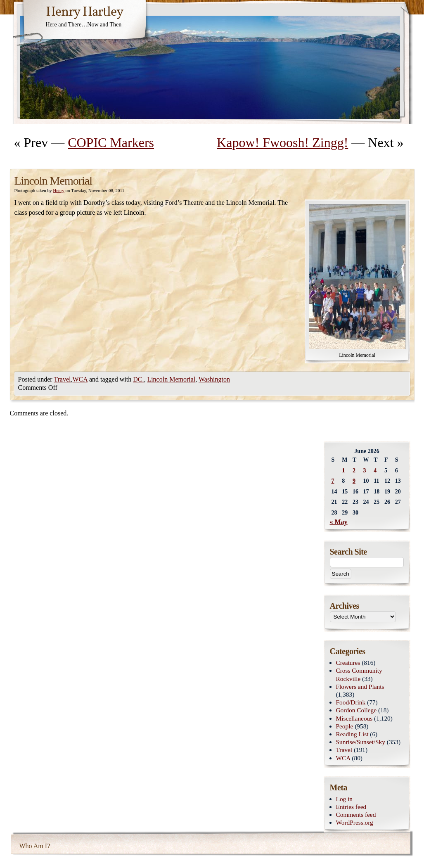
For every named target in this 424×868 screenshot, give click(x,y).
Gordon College (356, 710)
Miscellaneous (354, 718)
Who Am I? (35, 846)
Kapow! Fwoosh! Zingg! (282, 142)
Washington (214, 379)
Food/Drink (351, 702)
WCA (80, 379)
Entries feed (351, 807)
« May (339, 522)
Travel (62, 379)
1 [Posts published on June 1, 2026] (343, 471)
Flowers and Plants (360, 687)
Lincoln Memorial (171, 379)
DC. (138, 379)
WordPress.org (355, 822)
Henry (59, 190)
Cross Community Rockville (359, 674)
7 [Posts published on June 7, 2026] (333, 481)
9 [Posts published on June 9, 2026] (354, 481)
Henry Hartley (85, 12)
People (345, 726)
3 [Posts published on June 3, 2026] (365, 471)
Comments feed (356, 815)
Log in (345, 799)
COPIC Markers (111, 142)
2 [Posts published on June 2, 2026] (354, 471)
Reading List (352, 734)
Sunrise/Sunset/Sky (361, 742)
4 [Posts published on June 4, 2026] (375, 471)
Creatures (348, 663)
